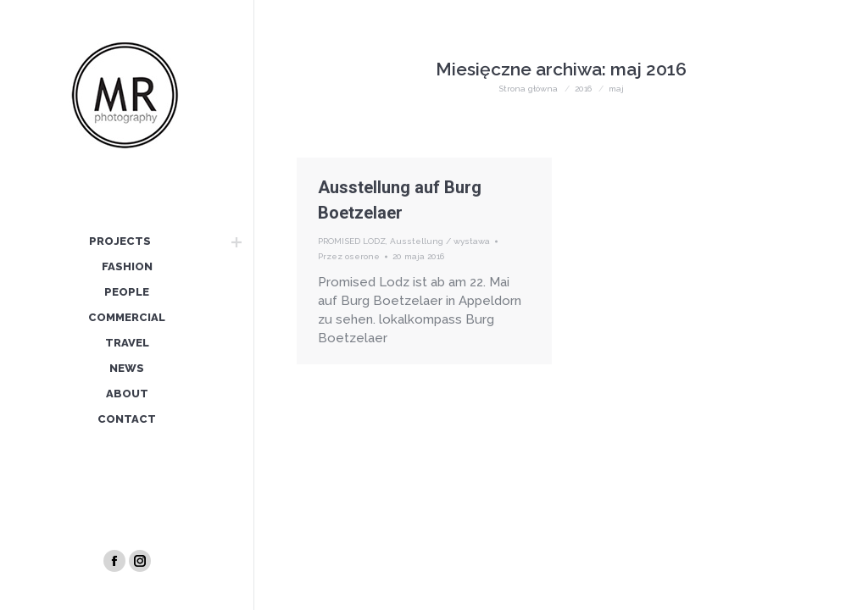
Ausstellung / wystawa (440, 241)
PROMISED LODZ (352, 241)
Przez (349, 256)
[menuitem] (120, 242)
